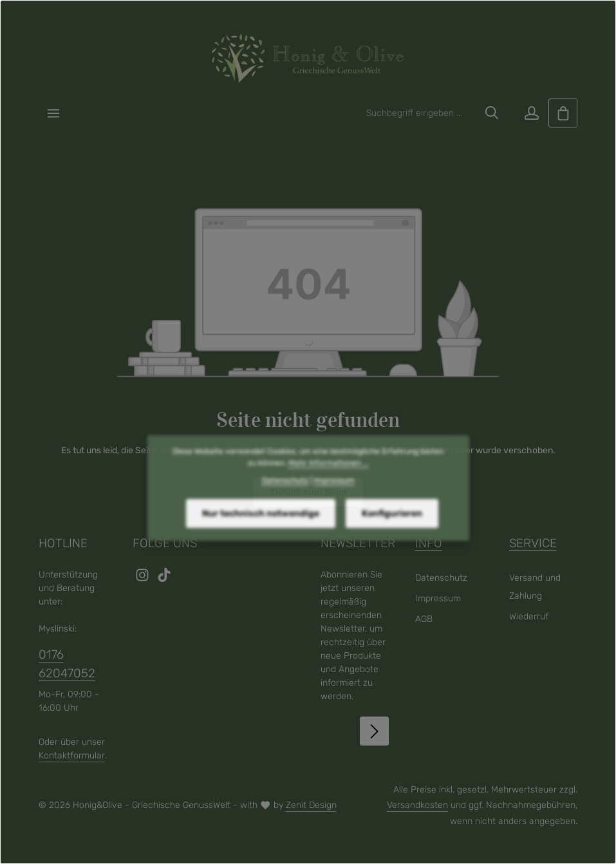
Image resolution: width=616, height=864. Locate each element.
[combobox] (419, 113)
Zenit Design (311, 805)
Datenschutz (441, 578)
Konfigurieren (392, 532)
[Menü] (53, 113)
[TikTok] (164, 579)
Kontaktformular (72, 756)
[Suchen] (492, 113)
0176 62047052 (67, 663)
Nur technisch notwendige (261, 532)
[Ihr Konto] (531, 113)
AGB (424, 619)
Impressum (438, 598)
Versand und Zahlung (535, 587)
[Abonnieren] (374, 731)
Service (533, 543)
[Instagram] (144, 579)
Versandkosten (417, 805)
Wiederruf (529, 616)
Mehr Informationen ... (329, 482)
